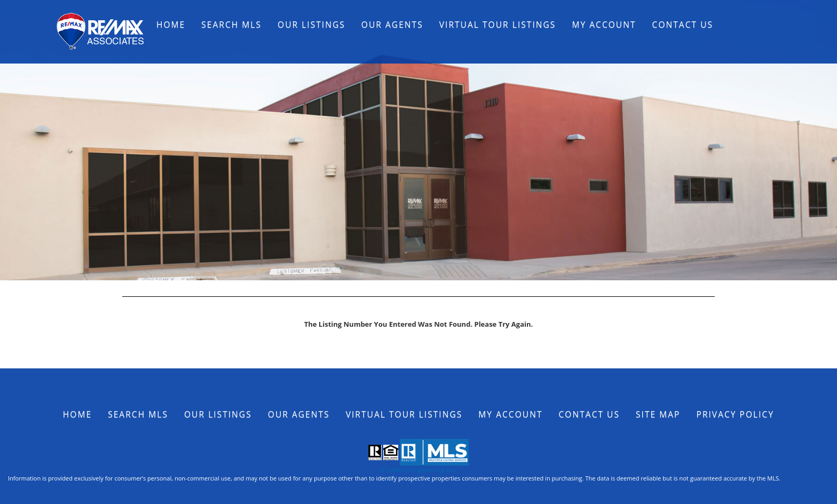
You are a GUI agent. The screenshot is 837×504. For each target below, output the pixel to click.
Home (171, 25)
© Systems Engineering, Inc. (418, 470)
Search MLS (231, 25)
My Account (604, 25)
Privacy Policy (736, 414)
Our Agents (392, 25)
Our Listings (311, 25)
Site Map (658, 414)
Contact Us (683, 25)
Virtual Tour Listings (498, 25)
